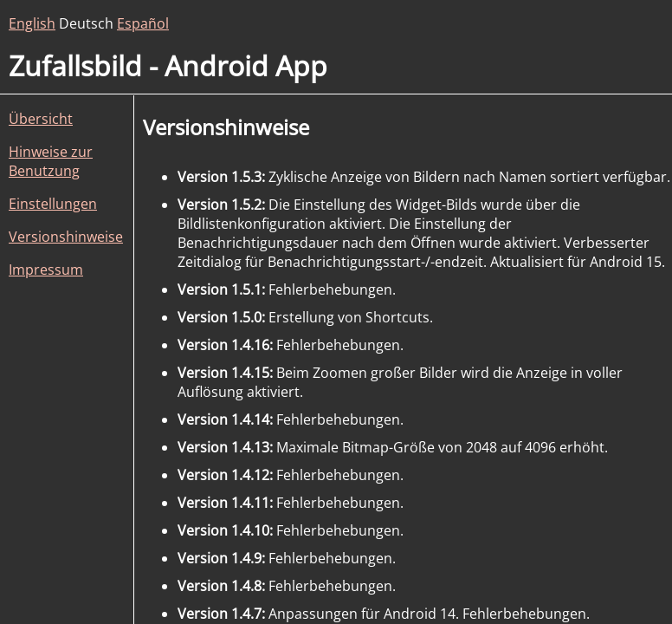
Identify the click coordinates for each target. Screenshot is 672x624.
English (32, 23)
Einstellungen (53, 204)
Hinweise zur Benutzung (51, 161)
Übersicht (41, 119)
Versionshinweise (66, 237)
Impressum (46, 270)
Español (143, 23)
